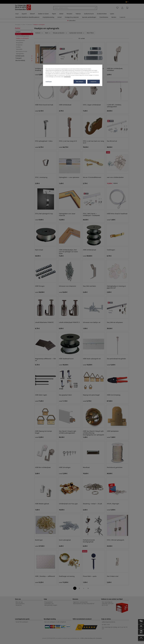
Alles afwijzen (80, 82)
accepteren (94, 82)
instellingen (49, 81)
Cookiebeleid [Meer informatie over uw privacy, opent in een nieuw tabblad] (67, 77)
